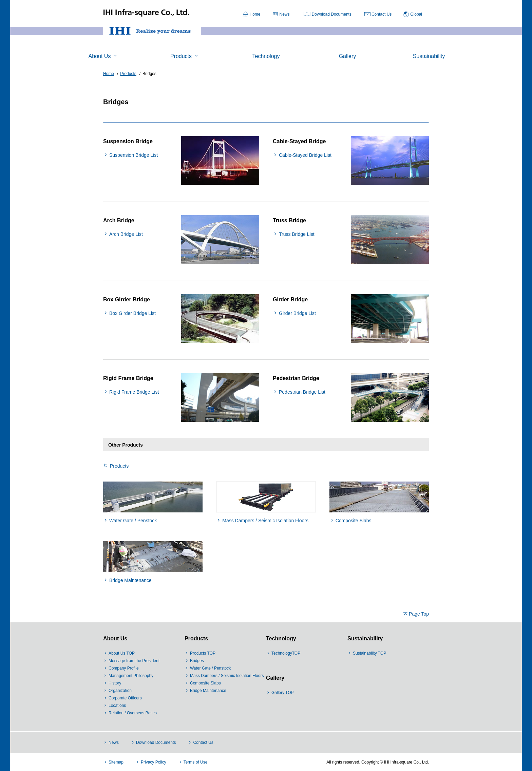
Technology (281, 638)
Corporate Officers (125, 698)
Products (119, 466)
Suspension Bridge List (134, 155)
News (285, 14)
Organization (120, 691)
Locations (117, 706)
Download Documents (332, 14)
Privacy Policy (154, 762)
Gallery (275, 678)
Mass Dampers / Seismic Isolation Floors (265, 521)
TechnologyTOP (286, 653)
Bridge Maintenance (130, 580)
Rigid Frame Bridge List (134, 392)
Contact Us (382, 14)
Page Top (419, 614)
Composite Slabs (354, 521)
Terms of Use (196, 762)
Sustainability (365, 638)
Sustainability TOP (369, 653)
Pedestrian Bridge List (302, 392)
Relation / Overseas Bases (133, 713)
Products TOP (203, 653)
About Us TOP (122, 653)
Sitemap (116, 762)
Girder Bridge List (297, 313)
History (115, 683)
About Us (115, 638)
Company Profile (124, 668)
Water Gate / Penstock (133, 521)
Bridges (197, 661)
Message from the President (134, 661)
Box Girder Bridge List (132, 313)
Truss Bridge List (297, 234)
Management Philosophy (131, 676)
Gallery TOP (283, 693)
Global (416, 14)
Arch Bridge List (126, 234)
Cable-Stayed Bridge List (305, 155)
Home (255, 14)
